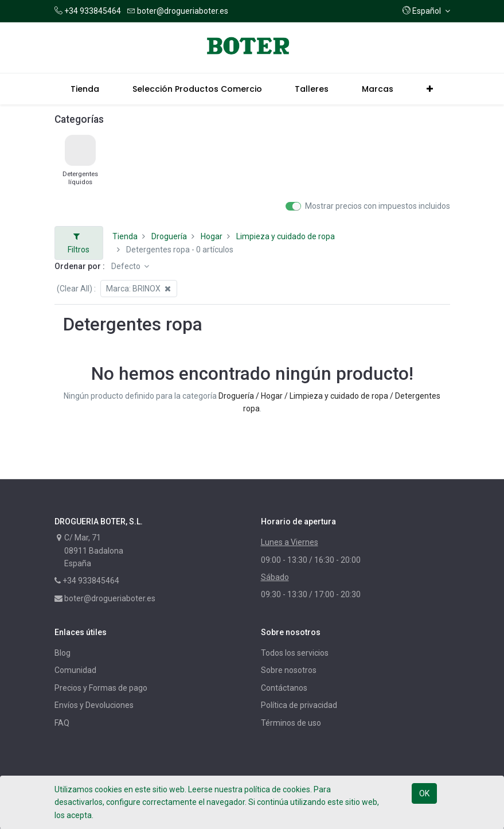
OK (424, 793)
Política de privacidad (299, 705)
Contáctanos (284, 688)
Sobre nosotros (289, 670)
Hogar (212, 236)
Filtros (79, 243)
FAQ (62, 723)
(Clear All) (75, 289)
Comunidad (75, 670)
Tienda (125, 236)
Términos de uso (291, 723)
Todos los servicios (295, 653)
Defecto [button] (127, 266)
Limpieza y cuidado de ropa (286, 236)
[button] (426, 11)
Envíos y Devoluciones (94, 705)
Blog (62, 653)
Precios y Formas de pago (101, 688)
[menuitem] (85, 89)
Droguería (169, 236)
